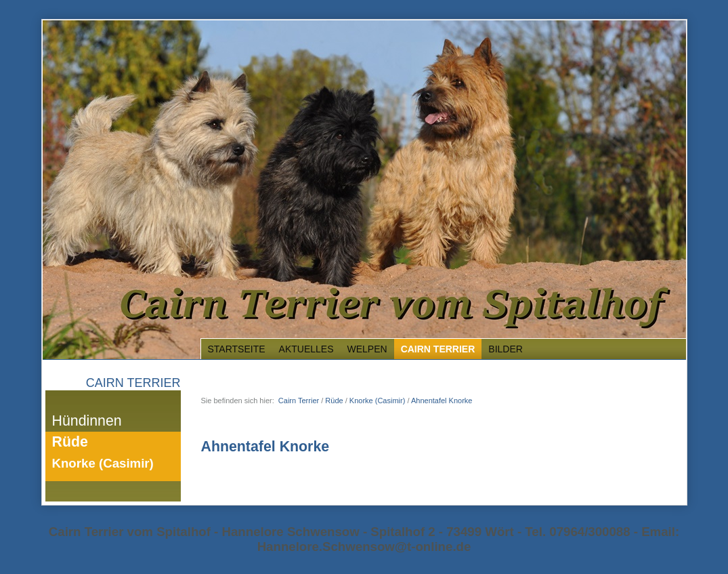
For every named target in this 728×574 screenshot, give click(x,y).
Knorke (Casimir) (103, 463)
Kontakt (625, 12)
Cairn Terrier (438, 349)
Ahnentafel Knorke (442, 401)
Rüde (70, 442)
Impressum (665, 12)
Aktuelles (306, 349)
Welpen (367, 349)
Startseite (588, 12)
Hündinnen (87, 421)
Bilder (506, 349)
